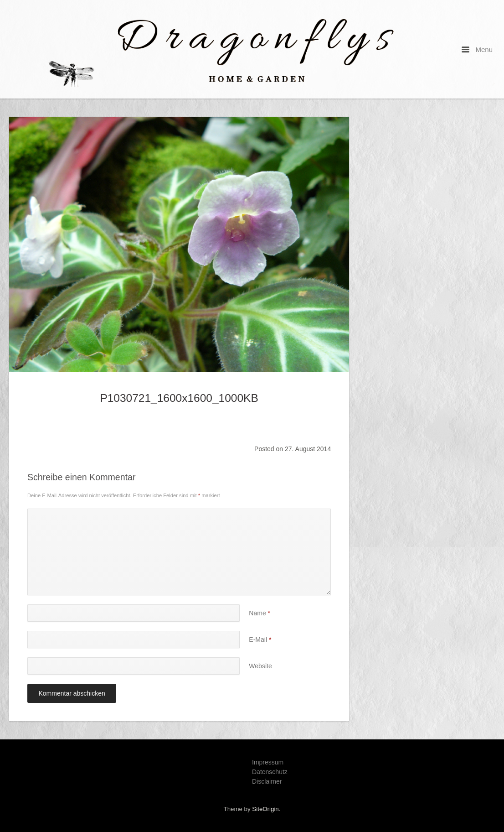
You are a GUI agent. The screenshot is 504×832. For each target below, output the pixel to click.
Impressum (268, 762)
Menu (477, 49)
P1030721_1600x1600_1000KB (179, 398)
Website (260, 666)
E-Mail (260, 640)
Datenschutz (270, 772)
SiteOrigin (265, 809)
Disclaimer (267, 781)
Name (260, 613)
